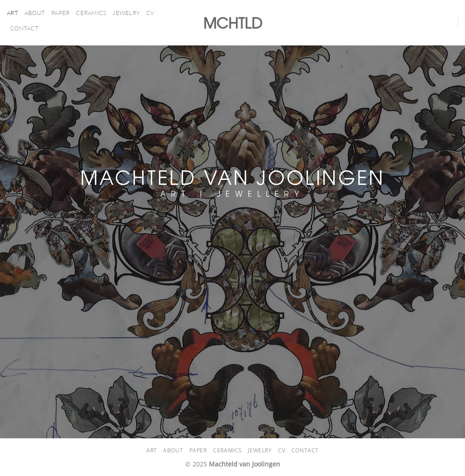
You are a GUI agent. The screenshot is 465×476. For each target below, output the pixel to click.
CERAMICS (91, 13)
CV (150, 13)
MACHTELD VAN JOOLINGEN (232, 176)
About (35, 13)
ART (12, 13)
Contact (24, 28)
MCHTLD (233, 23)
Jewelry (126, 13)
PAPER (60, 13)
